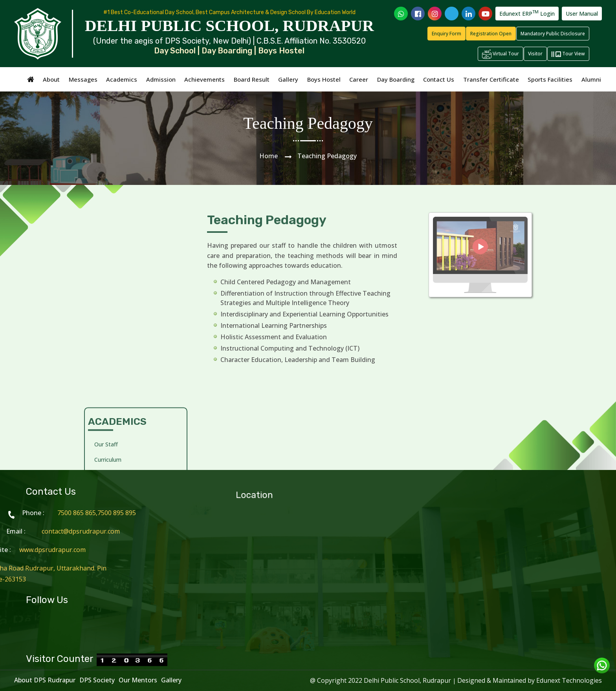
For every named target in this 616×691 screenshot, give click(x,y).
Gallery (288, 79)
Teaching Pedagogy (120, 295)
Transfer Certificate (491, 79)
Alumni (591, 79)
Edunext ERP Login (527, 13)
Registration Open (491, 34)
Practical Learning (117, 310)
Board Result (252, 79)
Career (359, 79)
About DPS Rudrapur (45, 680)
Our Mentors (138, 680)
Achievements (204, 79)
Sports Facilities (550, 79)
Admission (161, 79)
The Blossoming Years (123, 376)
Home (269, 156)
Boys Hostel (324, 79)
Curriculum (108, 265)
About (51, 79)
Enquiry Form (446, 34)
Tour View (568, 54)
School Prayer (112, 421)
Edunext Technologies (569, 680)
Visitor (535, 54)
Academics (122, 79)
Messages (83, 79)
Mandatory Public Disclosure (553, 34)
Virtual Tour (500, 54)
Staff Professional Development (117, 356)
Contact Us (439, 79)
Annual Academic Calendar (128, 406)
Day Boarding (396, 79)
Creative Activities (117, 280)
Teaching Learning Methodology (118, 330)
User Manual (582, 14)
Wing (101, 391)
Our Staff (106, 250)
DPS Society (97, 680)
